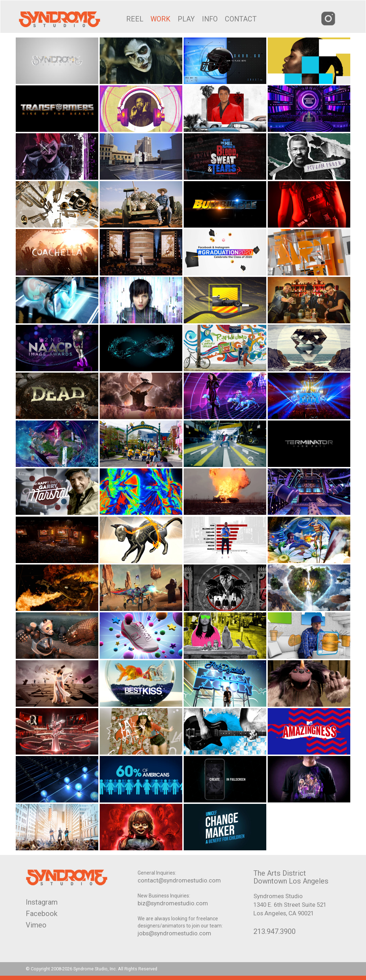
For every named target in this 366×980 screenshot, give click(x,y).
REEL (135, 19)
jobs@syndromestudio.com (174, 933)
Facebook (42, 914)
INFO (210, 19)
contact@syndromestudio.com (179, 880)
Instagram (42, 902)
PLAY (186, 19)
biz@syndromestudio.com (173, 903)
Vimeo (36, 925)
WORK (160, 19)
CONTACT (241, 19)
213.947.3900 (274, 931)
